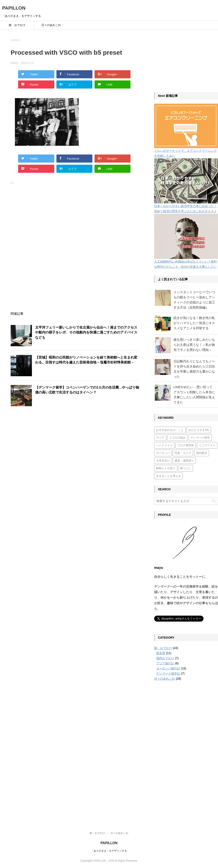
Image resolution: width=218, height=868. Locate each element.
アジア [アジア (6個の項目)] (160, 438)
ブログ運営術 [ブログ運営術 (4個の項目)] (186, 445)
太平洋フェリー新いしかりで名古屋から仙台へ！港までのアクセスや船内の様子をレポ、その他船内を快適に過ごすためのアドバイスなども (86, 332)
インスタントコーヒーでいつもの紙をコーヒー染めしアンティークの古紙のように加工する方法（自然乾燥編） (194, 300)
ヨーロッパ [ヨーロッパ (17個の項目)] (163, 453)
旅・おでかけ (17, 25)
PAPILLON (14, 8)
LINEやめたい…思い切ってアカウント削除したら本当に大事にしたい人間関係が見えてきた (194, 395)
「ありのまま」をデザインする (109, 851)
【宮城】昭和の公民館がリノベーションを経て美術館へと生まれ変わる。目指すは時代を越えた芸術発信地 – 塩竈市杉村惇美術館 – (86, 360)
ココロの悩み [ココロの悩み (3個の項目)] (177, 438)
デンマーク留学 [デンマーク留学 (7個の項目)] (200, 438)
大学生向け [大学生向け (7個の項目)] (163, 461)
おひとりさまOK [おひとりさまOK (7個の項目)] (199, 430)
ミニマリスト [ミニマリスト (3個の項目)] (207, 445)
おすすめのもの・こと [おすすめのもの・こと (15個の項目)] (170, 430)
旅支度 (161, 653)
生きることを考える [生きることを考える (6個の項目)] (169, 476)
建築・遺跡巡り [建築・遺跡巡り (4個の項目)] (184, 461)
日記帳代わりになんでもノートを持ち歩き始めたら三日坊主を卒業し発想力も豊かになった (194, 369)
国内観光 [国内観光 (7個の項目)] (202, 453)
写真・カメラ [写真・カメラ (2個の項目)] (183, 453)
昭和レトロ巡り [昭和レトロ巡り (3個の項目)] (166, 468)
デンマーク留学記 (168, 674)
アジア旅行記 (165, 663)
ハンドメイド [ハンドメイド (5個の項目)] (164, 445)
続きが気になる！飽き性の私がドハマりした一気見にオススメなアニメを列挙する (194, 323)
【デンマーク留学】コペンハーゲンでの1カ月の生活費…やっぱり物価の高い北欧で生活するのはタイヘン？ (87, 390)
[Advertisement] (43, 219)
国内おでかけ (165, 658)
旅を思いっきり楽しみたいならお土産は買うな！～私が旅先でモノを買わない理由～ (194, 345)
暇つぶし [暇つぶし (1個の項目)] (186, 468)
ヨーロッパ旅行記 (168, 668)
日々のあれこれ (51, 25)
